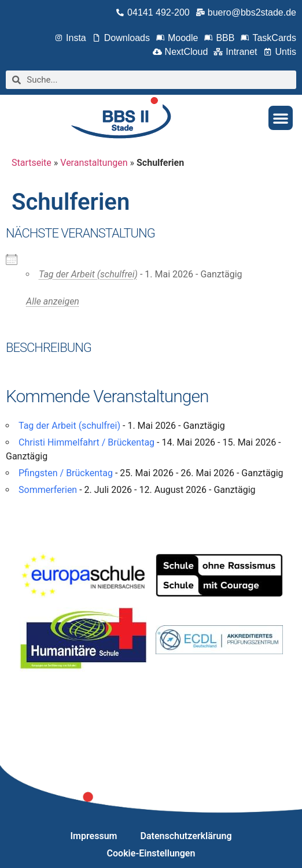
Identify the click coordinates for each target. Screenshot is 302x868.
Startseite (32, 163)
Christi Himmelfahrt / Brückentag (86, 442)
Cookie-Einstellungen (151, 853)
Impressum (94, 836)
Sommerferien (48, 490)
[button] (281, 118)
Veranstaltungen (94, 163)
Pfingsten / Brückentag (66, 473)
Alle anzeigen (53, 301)
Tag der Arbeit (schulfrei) (88, 274)
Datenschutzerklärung (186, 836)
